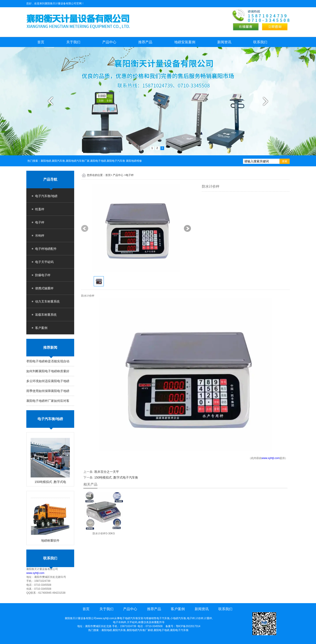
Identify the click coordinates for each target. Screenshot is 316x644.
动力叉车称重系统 (47, 301)
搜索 (285, 161)
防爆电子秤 (43, 275)
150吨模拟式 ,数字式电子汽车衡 (116, 477)
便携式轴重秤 (44, 288)
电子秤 (40, 222)
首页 (41, 42)
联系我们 (260, 42)
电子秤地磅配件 (46, 249)
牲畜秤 (40, 209)
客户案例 (41, 328)
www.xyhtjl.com (35, 573)
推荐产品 (145, 42)
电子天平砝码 (44, 262)
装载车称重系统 (46, 315)
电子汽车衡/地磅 (46, 196)
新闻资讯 (224, 42)
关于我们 (73, 42)
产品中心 (109, 42)
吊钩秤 (40, 236)
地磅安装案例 (185, 42)
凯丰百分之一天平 (107, 472)
